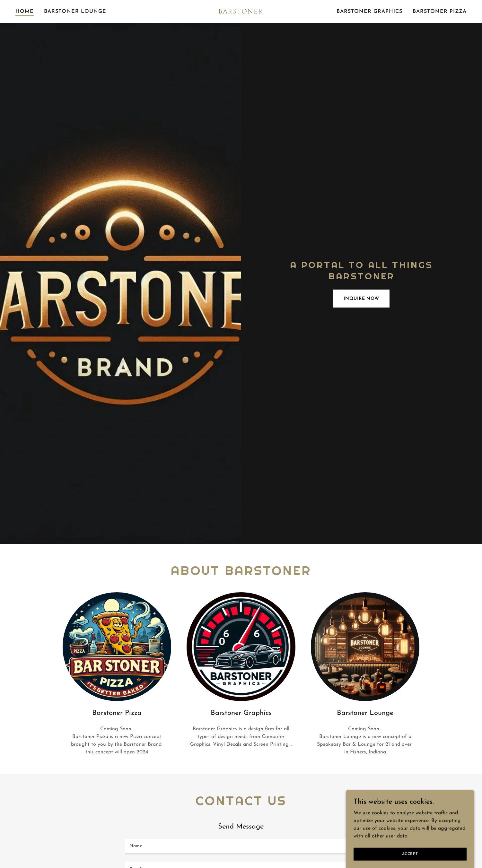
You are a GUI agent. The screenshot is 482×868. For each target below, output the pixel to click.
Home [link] (25, 12)
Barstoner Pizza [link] (440, 12)
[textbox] (241, 847)
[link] (241, 12)
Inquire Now (361, 299)
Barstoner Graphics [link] (369, 12)
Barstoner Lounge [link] (75, 12)
